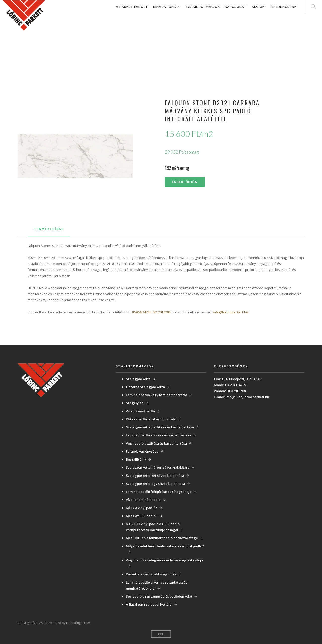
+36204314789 (235, 385)
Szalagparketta (138, 379)
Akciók (258, 7)
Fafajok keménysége (142, 451)
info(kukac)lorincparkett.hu (247, 397)
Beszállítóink (136, 459)
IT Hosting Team (78, 623)
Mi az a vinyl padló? (142, 508)
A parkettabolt (132, 7)
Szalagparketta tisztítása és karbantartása (160, 427)
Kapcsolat (236, 7)
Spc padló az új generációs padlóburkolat (159, 596)
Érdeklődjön (185, 182)
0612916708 (162, 312)
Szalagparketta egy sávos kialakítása (155, 484)
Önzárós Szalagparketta (145, 387)
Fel (161, 634)
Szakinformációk (203, 7)
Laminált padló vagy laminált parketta (156, 395)
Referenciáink (283, 7)
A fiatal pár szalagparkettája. (149, 604)
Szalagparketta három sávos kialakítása (158, 467)
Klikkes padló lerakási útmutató (151, 419)
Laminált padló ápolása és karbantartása (158, 435)
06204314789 (142, 312)
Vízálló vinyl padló (140, 411)
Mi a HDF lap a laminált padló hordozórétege (162, 538)
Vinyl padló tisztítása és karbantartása (156, 443)
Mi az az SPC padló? (142, 516)
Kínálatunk (165, 7)
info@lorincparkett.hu (230, 312)
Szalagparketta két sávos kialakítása (155, 476)
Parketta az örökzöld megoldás (151, 574)
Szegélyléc (135, 403)
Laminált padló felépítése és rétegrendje (159, 492)
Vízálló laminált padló (143, 500)
